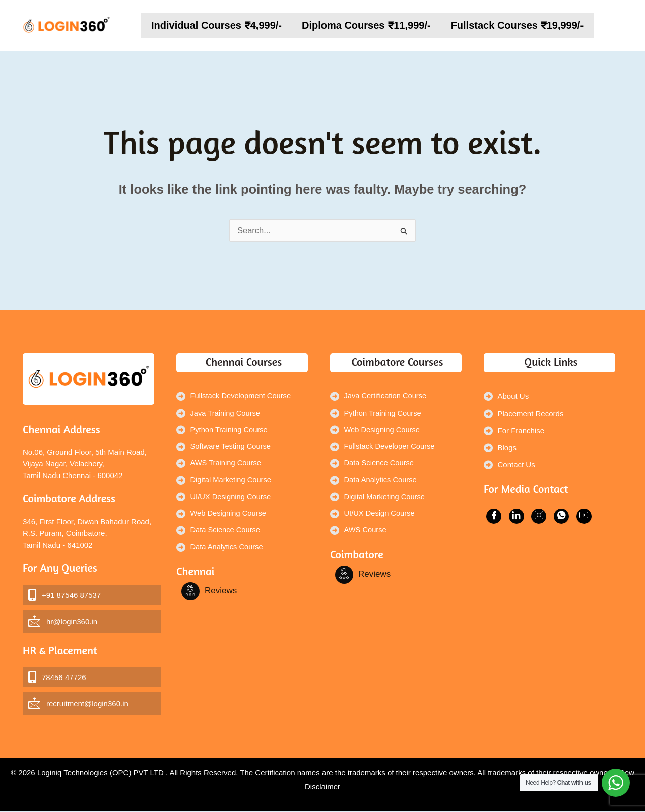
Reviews (221, 594)
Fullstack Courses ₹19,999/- (517, 25)
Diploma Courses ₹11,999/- (366, 25)
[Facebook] (190, 595)
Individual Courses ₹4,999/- (216, 25)
